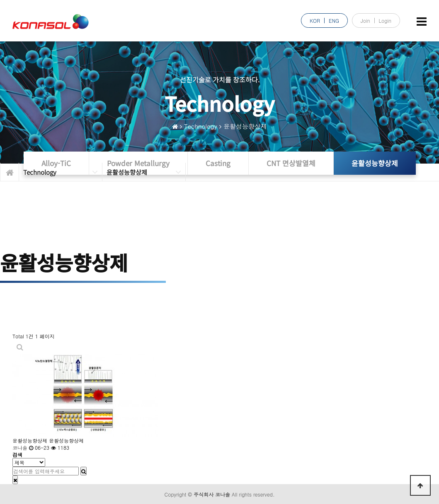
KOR (315, 20)
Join (365, 20)
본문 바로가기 (0, 0)
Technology (201, 126)
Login (385, 20)
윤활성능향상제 (245, 126)
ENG (334, 20)
